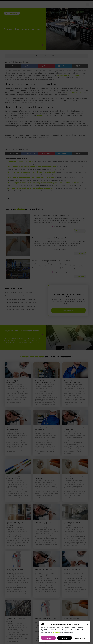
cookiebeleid (57, 633)
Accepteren (48, 638)
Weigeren (65, 638)
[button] (87, 624)
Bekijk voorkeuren (81, 638)
